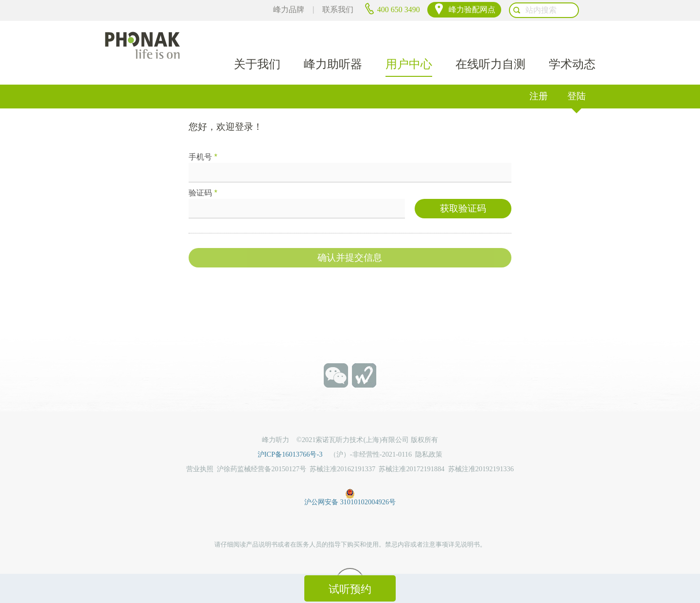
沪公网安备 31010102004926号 (350, 474)
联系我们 (354, 9)
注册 (539, 78)
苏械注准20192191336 (481, 451)
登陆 (577, 78)
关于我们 (257, 40)
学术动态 (572, 40)
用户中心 (409, 40)
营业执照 (200, 451)
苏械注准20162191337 (342, 451)
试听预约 (350, 589)
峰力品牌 (305, 9)
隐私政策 (429, 437)
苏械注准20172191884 (411, 451)
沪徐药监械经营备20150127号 (262, 451)
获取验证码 (463, 192)
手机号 (203, 139)
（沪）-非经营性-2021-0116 (371, 437)
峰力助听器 (333, 40)
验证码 (203, 175)
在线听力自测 (490, 40)
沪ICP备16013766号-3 (294, 437)
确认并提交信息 (350, 241)
